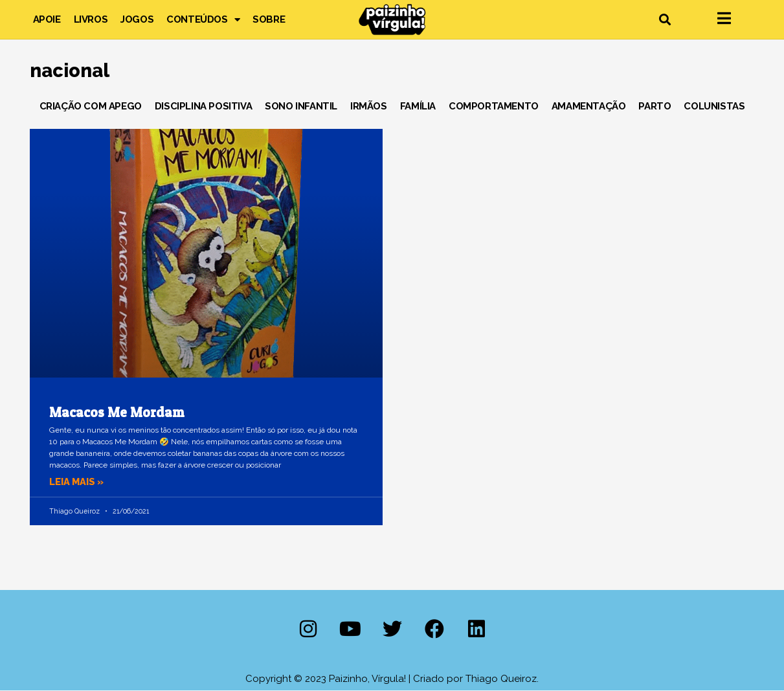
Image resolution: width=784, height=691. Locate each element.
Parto (655, 106)
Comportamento (494, 106)
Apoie (47, 19)
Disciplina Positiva (203, 106)
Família (418, 106)
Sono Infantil (301, 106)
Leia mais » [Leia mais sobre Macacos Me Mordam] (78, 482)
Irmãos (369, 106)
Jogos (137, 19)
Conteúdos (203, 19)
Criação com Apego (91, 106)
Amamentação (589, 106)
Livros (91, 19)
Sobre (269, 19)
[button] (665, 20)
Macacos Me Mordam (117, 412)
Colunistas (714, 106)
